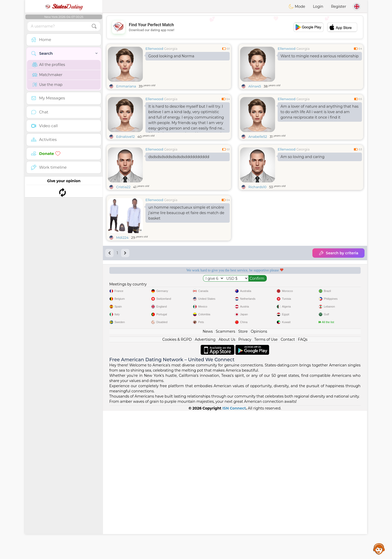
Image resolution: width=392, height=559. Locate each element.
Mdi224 (122, 277)
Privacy (245, 488)
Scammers (225, 480)
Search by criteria (338, 293)
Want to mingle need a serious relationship (320, 56)
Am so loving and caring (303, 157)
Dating (64, 6)
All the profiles (49, 65)
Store (243, 480)
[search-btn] (94, 26)
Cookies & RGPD (177, 488)
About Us (227, 488)
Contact (288, 488)
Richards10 (257, 187)
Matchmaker (47, 75)
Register (339, 6)
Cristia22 (123, 187)
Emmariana (126, 86)
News (208, 480)
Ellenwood (154, 49)
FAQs (303, 488)
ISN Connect (234, 556)
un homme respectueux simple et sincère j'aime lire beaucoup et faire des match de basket (186, 253)
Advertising (205, 488)
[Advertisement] (235, 27)
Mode (297, 6)
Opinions (259, 480)
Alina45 (255, 86)
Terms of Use (266, 488)
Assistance (379, 549)
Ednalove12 (125, 137)
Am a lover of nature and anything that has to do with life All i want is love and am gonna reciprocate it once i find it (319, 112)
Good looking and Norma (171, 56)
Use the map (47, 85)
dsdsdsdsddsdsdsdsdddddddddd (179, 157)
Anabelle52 (258, 137)
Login (318, 6)
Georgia (171, 49)
